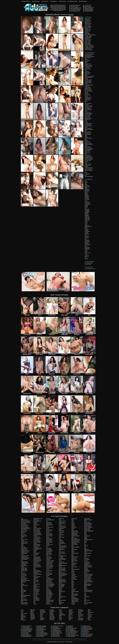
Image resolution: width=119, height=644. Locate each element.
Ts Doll (86, 561)
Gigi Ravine (49, 524)
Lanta (86, 122)
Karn (47, 588)
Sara (85, 521)
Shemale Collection (76, 10)
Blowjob (87, 196)
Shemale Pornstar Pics (88, 634)
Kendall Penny (50, 601)
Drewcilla (36, 578)
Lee (60, 538)
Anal (86, 181)
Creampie (87, 199)
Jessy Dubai (49, 574)
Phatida (73, 578)
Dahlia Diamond (37, 561)
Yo (85, 171)
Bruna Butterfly (88, 77)
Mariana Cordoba (89, 129)
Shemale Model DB (72, 628)
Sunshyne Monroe (89, 540)
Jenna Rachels (88, 110)
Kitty (86, 121)
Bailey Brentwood (25, 580)
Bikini (86, 193)
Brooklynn (36, 520)
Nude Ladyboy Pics (89, 8)
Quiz (73, 593)
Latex (86, 222)
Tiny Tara (86, 558)
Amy (86, 63)
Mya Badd (61, 603)
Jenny (48, 569)
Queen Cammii (75, 592)
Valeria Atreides (88, 566)
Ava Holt (23, 573)
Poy (72, 588)
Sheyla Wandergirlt (89, 531)
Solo (86, 246)
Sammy (73, 603)
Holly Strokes (49, 542)
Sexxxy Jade (88, 160)
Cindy (35, 551)
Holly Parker (49, 541)
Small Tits (87, 245)
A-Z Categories (53, 1)
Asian (86, 182)
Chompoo (36, 547)
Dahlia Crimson (37, 559)
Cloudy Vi (87, 86)
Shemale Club (88, 48)
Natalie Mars (74, 535)
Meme (60, 583)
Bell (22, 588)
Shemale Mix (40, 631)
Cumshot (87, 202)
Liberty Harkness (63, 547)
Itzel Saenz (49, 548)
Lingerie (87, 225)
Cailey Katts (36, 525)
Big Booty (87, 189)
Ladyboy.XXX (88, 37)
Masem (61, 577)
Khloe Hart (49, 604)
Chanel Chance (37, 538)
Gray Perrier (49, 531)
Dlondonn (36, 573)
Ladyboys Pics (56, 629)
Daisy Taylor (88, 87)
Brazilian (87, 197)
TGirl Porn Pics (86, 632)
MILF (60, 616)
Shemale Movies (36, 1)
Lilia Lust (61, 548)
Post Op (87, 238)
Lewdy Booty (62, 543)
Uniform (87, 256)
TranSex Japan (88, 36)
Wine (85, 588)
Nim (72, 546)
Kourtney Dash (62, 527)
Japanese (87, 220)
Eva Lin (87, 94)
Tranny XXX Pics (71, 636)
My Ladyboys (55, 627)
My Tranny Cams (89, 263)
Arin (22, 561)
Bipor (22, 598)
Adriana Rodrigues (25, 522)
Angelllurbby (24, 553)
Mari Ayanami (88, 128)
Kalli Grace (49, 582)
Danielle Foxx (88, 89)
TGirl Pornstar (88, 24)
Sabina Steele (75, 601)
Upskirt (89, 617)
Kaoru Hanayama (50, 584)
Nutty (73, 556)
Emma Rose (36, 587)
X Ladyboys (70, 627)
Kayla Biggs (49, 593)
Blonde (87, 194)
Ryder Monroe (75, 600)
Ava (86, 70)
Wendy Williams (89, 170)
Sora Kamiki (87, 536)
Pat (72, 568)
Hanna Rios (49, 533)
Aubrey (23, 567)
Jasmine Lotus (88, 107)
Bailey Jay (87, 22)
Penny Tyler (88, 155)
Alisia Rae (87, 60)
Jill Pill (48, 575)
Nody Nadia (88, 150)
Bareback (87, 186)
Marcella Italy (62, 568)
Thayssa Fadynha (88, 551)
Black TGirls (88, 27)
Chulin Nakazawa (89, 85)
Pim (72, 580)
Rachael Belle (75, 594)
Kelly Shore (49, 598)
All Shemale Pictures (76, 9)
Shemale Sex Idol (86, 626)
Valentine (86, 564)
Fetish (42, 617)
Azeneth (87, 71)
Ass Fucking (24, 614)
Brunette (87, 198)
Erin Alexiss (36, 592)
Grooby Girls (88, 21)
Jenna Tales (49, 568)
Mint (60, 595)
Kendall (48, 599)
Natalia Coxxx (88, 143)
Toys (86, 254)
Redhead (87, 240)
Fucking (87, 210)
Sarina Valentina (89, 159)
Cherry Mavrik (37, 545)
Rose (73, 596)
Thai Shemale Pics (57, 631)
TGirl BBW (87, 34)
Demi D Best (37, 571)
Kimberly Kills (62, 524)
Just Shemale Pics (75, 11)
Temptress (87, 549)
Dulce (35, 579)
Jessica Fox (88, 112)
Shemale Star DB (89, 11)
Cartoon (36, 536)
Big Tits (87, 192)
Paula (73, 572)
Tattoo (86, 250)
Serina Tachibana (88, 527)
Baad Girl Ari (24, 578)
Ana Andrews (24, 548)
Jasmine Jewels (89, 106)
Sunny (86, 538)
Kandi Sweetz (50, 583)
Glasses (87, 214)
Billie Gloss (24, 596)
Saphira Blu (87, 519)
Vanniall (86, 569)
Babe (86, 184)
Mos (86, 139)
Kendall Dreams (50, 600)
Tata (86, 163)
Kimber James (88, 118)
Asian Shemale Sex (72, 633)
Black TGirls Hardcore (90, 35)
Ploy (73, 583)
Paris (86, 154)
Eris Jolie (36, 593)
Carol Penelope (37, 533)
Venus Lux (87, 572)
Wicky (86, 587)
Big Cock (87, 191)
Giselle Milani (49, 525)
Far (34, 603)
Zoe (86, 175)
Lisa (60, 554)
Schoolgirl (87, 241)
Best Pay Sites (62, 1)
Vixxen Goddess (88, 580)
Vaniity (86, 167)
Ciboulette (36, 549)
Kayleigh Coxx (50, 594)
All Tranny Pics (74, 6)
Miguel (60, 590)
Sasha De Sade (88, 525)
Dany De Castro (37, 567)
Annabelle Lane (25, 556)
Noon (73, 552)
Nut (72, 554)
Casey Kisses (88, 81)
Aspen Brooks (24, 566)
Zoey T (86, 604)
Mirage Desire (62, 596)
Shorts (80, 612)
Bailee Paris (88, 73)
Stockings (87, 249)
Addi (22, 519)
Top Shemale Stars (57, 628)
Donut (35, 575)
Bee (22, 587)
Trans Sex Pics (56, 634)
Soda (85, 533)
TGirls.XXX (87, 25)
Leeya (60, 540)
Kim (60, 520)
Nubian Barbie (75, 553)
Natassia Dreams (89, 144)
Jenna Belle (88, 108)
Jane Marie (49, 557)
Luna (60, 561)
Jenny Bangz (49, 571)
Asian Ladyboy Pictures (73, 635)
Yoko (86, 173)
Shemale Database (89, 10)
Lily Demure (62, 552)
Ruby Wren (74, 598)
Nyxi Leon (87, 152)
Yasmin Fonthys (88, 592)
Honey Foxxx (49, 545)
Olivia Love (87, 153)
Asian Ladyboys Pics (76, 8)
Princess (74, 589)
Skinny (86, 243)
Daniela (35, 563)
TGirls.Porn (88, 20)
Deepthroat (87, 203)
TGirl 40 (87, 32)
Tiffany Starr (88, 165)
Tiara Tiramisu (88, 164)
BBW (86, 188)
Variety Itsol (87, 571)
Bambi (23, 584)
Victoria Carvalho (88, 574)
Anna (22, 554)
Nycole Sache (75, 557)
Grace (48, 528)
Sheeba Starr (87, 530)
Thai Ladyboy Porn (42, 635)
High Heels (87, 218)
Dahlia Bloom (37, 558)
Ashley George (88, 66)
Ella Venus (36, 582)
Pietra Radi (74, 579)
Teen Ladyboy (41, 632)
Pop (72, 587)
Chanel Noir (36, 540)
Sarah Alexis (87, 522)
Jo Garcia (49, 578)
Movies (71, 14)
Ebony (86, 206)
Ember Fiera (36, 584)
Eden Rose (36, 580)
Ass (86, 183)
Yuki (85, 598)
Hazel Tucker (49, 536)
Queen (73, 590)
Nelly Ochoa (88, 19)
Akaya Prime (24, 526)
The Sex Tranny (56, 636)
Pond (73, 584)
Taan (85, 542)
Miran (86, 137)
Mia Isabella (88, 133)
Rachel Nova (75, 595)
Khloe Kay (61, 519)
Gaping (87, 213)
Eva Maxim (36, 598)
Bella (86, 75)
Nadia (86, 141)
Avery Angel (24, 574)
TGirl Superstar (56, 635)
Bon (22, 601)
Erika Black (36, 590)
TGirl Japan (88, 43)
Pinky (73, 582)
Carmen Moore (88, 80)
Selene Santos (88, 526)
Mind (60, 594)
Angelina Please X (25, 551)
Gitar (47, 526)
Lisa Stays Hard (63, 556)
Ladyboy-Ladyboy (89, 47)
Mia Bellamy (62, 584)
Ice (85, 102)
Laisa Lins (61, 532)
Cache (35, 524)
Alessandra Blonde (89, 56)
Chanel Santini (37, 541)
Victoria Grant (88, 577)
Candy (86, 79)
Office (61, 618)
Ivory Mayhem (88, 103)
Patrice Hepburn (75, 569)
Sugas (86, 537)
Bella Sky (23, 592)
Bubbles (36, 522)
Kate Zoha (49, 592)
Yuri (85, 599)
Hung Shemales (89, 50)
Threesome (87, 253)
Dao (35, 568)
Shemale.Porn (88, 40)
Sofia (85, 535)
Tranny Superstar (86, 636)
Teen (86, 251)
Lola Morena (88, 124)
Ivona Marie (49, 549)
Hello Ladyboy (88, 26)
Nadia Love (74, 519)
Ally (22, 538)
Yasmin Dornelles (88, 590)
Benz (22, 594)
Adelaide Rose (24, 520)
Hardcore (87, 217)
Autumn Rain (24, 571)
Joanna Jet (87, 31)
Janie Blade (49, 558)
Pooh (73, 585)
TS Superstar (40, 628)
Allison (86, 61)
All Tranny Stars (60, 642)
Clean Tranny (40, 636)
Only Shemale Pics (57, 632)
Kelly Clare (87, 117)
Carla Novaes (37, 530)
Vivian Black (87, 579)
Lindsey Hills (62, 553)
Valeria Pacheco (88, 567)
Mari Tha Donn (62, 571)
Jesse (86, 111)
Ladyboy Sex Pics (87, 627)
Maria (60, 572)
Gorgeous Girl (88, 97)
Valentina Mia (87, 563)
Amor (22, 545)
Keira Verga (88, 42)
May (86, 131)
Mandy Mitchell (88, 126)
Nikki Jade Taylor (76, 542)
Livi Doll (61, 557)
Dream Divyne (37, 577)
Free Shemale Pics (72, 631)
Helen (48, 537)
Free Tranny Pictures (42, 633)
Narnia (73, 528)
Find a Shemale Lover (90, 269)
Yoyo (85, 595)
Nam (73, 520)
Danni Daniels (88, 90)
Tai (85, 543)
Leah (60, 536)
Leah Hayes (62, 537)
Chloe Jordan (37, 546)
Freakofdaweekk (50, 520)
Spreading (87, 248)
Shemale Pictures (26, 1)
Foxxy (86, 96)
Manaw (61, 564)
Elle (34, 583)
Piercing (87, 234)
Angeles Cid (88, 30)
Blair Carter (24, 599)
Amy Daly (23, 547)
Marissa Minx (62, 575)
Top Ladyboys (71, 629)
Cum (86, 201)
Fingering (87, 209)
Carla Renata (37, 531)
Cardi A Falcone (37, 528)
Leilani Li (61, 541)
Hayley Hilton (49, 535)
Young (86, 259)
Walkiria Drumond (88, 582)
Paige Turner (75, 561)
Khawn (48, 603)
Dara (35, 569)
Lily (60, 551)
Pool (86, 235)
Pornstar (87, 236)
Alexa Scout (88, 58)
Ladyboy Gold (88, 45)
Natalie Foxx (74, 533)
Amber (23, 541)
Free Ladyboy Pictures (73, 632)
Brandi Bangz (24, 603)
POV (86, 239)
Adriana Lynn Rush (89, 54)
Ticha (85, 554)
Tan (85, 545)
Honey (48, 543)
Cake (35, 526)
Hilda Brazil (88, 99)
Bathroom (87, 187)
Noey (73, 551)
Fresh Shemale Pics (87, 629)
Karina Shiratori (50, 585)
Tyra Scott (87, 562)
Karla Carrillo (88, 115)
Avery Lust (24, 575)
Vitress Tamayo (88, 169)
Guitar (48, 532)
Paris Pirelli (74, 567)
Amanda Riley (24, 540)
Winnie (86, 589)
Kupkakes (61, 528)
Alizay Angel (24, 536)
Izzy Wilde (49, 552)
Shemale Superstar (75, 5)
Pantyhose (87, 231)
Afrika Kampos (88, 55)
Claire (35, 552)
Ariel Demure (24, 559)
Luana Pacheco (63, 559)
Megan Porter (62, 579)
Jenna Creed (49, 564)
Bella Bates (24, 590)
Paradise (74, 564)
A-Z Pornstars (45, 1)
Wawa (86, 583)
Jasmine (87, 105)
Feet (86, 208)
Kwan (60, 530)
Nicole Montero (88, 148)
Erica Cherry (37, 589)
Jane (47, 556)
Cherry (86, 84)
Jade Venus (49, 554)
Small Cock (88, 244)
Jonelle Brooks (88, 113)
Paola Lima (74, 563)
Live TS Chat (88, 264)
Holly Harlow (88, 100)
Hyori (86, 101)
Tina (85, 557)
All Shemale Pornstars (88, 628)
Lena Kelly (61, 542)
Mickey (61, 588)
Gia (47, 521)
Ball (22, 583)
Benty (22, 593)
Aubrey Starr (24, 569)
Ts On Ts (87, 255)
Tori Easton (87, 559)
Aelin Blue (23, 524)
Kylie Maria (62, 531)
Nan (72, 521)
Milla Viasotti (88, 134)
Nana (73, 522)
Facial (86, 207)
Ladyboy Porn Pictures (58, 626)
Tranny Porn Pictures (87, 635)
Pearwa (73, 575)
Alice (86, 59)
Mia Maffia (61, 587)
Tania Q (87, 162)
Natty (86, 146)
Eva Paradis (88, 95)
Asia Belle (87, 68)
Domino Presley (89, 91)
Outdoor (87, 229)
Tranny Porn (70, 626)
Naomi (73, 526)
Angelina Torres (89, 65)
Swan (85, 541)
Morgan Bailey (88, 138)
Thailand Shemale (89, 9)
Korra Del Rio (62, 526)
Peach (73, 573)
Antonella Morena (25, 558)
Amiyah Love (24, 543)
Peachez (74, 574)
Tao (85, 547)
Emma (35, 585)
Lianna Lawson (88, 123)
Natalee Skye (75, 531)
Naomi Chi (87, 142)
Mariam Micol (62, 573)
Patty (73, 571)
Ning (73, 548)
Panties (87, 230)
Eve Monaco (37, 600)
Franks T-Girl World (89, 46)
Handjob (87, 215)
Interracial (87, 219)
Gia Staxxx (49, 522)
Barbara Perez (24, 585)
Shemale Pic (85, 631)
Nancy (73, 524)
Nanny (73, 525)
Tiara (85, 552)
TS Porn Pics (88, 5)
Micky (60, 589)
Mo (60, 599)
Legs (86, 224)
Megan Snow (88, 132)
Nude (86, 228)
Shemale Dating (83, 1)
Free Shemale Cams (72, 1)
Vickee (86, 573)
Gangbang (87, 212)
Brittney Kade (24, 604)
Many (86, 127)
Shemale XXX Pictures (43, 634)
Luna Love (61, 562)
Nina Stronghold (89, 149)
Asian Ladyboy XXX (57, 633)
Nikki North (74, 543)
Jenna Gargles (50, 566)
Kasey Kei (49, 590)
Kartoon (48, 589)
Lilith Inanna (62, 549)
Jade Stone (49, 553)
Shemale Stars (88, 6)
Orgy (60, 620)
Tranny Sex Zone (71, 634)
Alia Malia (23, 532)
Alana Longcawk (25, 527)
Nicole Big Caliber (76, 540)
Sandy (73, 604)
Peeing (86, 233)
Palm (73, 562)
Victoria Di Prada (89, 168)
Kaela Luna (49, 580)
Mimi (86, 136)
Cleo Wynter (37, 553)
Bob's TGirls (88, 41)
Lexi (60, 545)
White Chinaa (87, 585)
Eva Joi (35, 595)
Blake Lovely (24, 600)
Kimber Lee (88, 29)
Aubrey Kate (88, 69)
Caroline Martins (38, 535)
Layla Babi (61, 535)
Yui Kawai (87, 174)
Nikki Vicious (75, 545)
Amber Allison (24, 542)
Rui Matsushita (88, 157)
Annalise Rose (24, 557)
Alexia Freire (24, 531)
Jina (47, 577)
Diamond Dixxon (38, 572)
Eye (34, 601)
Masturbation (88, 227)
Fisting (42, 620)
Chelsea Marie (88, 82)
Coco (35, 556)
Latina (86, 223)
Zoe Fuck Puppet (89, 176)
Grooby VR (87, 39)
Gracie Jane (49, 530)
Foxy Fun (49, 519)
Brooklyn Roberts (38, 519)
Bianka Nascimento (89, 76)
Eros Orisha (36, 594)
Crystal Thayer (37, 557)
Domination (88, 204)
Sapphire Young (89, 158)
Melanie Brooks (63, 582)
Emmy (86, 92)
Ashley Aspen (24, 562)
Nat (72, 530)
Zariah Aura (87, 600)
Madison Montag (63, 563)
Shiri (85, 532)
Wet (86, 257)
